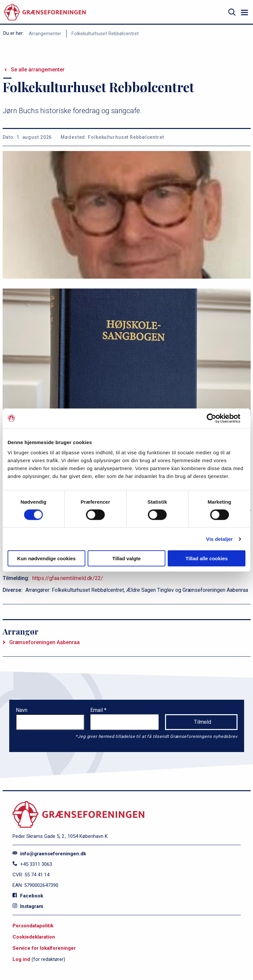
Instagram (28, 906)
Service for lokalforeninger (44, 948)
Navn (22, 710)
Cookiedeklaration (34, 937)
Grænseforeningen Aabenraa (44, 642)
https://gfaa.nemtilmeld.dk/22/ (68, 578)
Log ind (21, 959)
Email (97, 710)
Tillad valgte (126, 558)
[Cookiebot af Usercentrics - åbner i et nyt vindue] (217, 418)
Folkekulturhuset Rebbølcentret (105, 34)
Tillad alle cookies (207, 558)
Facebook (28, 896)
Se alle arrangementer (38, 70)
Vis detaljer (220, 539)
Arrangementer (45, 34)
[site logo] (45, 12)
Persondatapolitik (33, 926)
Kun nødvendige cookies (46, 558)
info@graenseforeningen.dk (49, 854)
